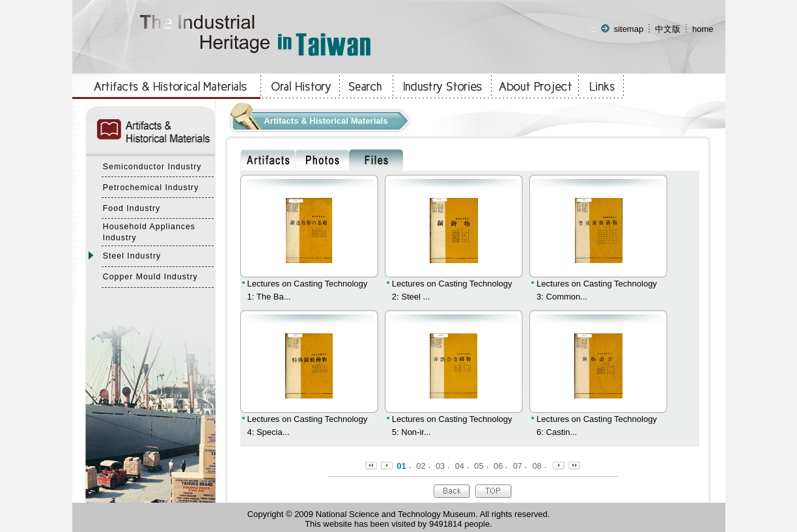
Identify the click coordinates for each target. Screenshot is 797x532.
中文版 (668, 29)
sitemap (629, 29)
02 (421, 466)
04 (460, 466)
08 (537, 466)
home (703, 29)
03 (440, 466)
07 (518, 466)
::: (593, 29)
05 (479, 466)
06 (498, 466)
